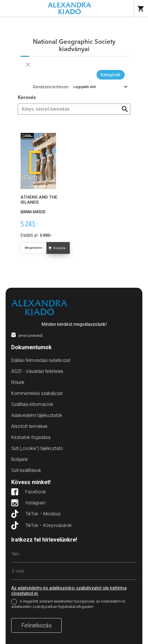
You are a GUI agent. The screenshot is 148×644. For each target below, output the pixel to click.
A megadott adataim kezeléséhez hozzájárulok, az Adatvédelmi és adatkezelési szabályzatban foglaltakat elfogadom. (68, 604)
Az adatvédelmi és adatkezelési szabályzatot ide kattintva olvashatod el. (69, 591)
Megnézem (33, 248)
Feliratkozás (36, 625)
